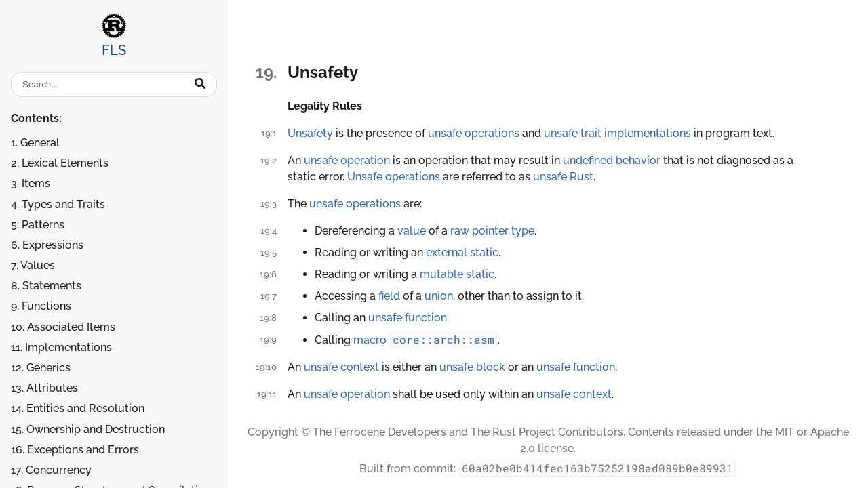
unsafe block (472, 367)
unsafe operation (347, 160)
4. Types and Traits (58, 204)
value (412, 231)
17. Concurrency (51, 470)
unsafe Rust (563, 177)
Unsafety (310, 133)
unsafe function (408, 318)
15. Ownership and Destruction (88, 429)
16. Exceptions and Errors (75, 450)
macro (370, 340)
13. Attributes (44, 388)
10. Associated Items (63, 327)
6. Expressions (47, 245)
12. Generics (41, 368)
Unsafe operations (394, 177)
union (439, 296)
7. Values (33, 265)
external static (462, 252)
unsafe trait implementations (617, 133)
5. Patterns (38, 225)
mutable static (457, 274)
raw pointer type (492, 231)
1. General (35, 143)
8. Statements (46, 286)
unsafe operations (474, 133)
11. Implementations (61, 347)
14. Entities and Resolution (78, 408)
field (389, 296)
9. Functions (41, 306)
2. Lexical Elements (60, 163)
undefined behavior (612, 160)
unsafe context (341, 367)
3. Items (31, 183)
